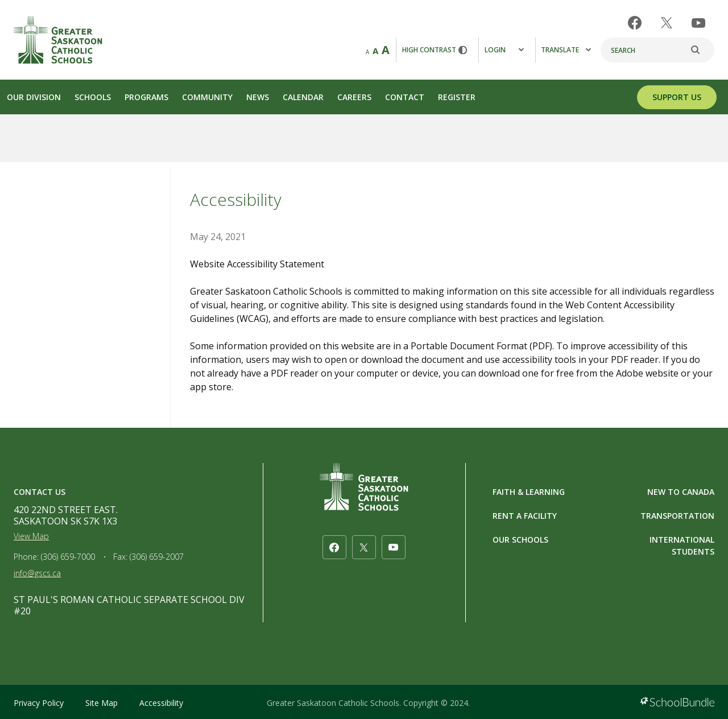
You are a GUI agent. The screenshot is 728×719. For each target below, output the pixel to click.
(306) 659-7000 (68, 557)
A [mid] (375, 51)
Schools (93, 97)
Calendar (303, 97)
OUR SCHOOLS (520, 540)
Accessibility (161, 703)
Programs (146, 97)
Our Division (34, 97)
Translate (566, 50)
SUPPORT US (677, 97)
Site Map (102, 703)
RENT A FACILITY (525, 516)
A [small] (367, 52)
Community (207, 97)
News (258, 97)
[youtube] (698, 23)
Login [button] (504, 50)
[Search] (657, 50)
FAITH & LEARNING (529, 492)
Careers (354, 97)
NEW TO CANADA (681, 492)
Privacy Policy (39, 703)
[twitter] (667, 23)
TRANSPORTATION (677, 516)
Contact (405, 97)
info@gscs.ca (37, 573)
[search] (701, 50)
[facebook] (635, 23)
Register (457, 97)
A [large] (386, 50)
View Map (31, 536)
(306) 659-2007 (157, 557)
